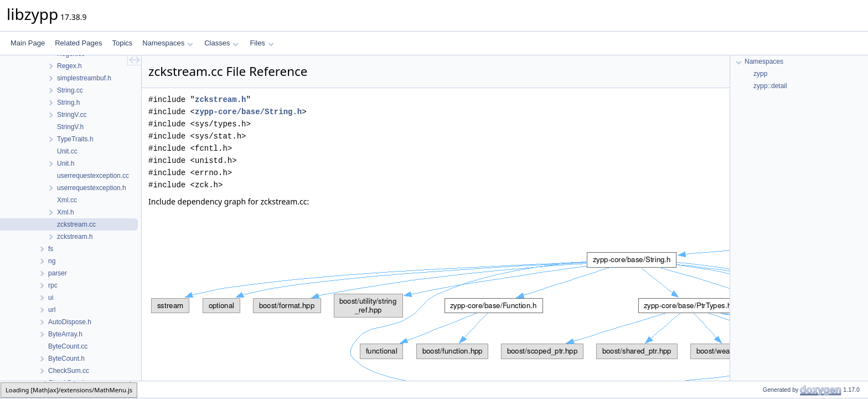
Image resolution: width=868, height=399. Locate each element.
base (60, 389)
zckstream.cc (103, 389)
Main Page (28, 43)
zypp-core (23, 389)
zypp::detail (770, 86)
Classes (221, 43)
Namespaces (167, 43)
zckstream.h (220, 99)
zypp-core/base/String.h (248, 112)
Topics (122, 43)
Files (262, 43)
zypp (760, 74)
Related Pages (78, 43)
